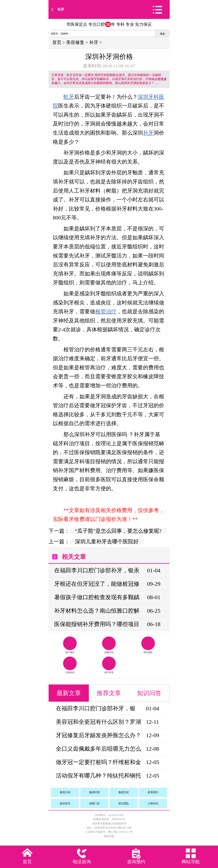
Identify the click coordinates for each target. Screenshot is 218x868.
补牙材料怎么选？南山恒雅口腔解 (97, 611)
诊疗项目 (70, 645)
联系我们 (153, 792)
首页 (57, 42)
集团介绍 (65, 792)
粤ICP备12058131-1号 (120, 832)
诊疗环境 (109, 665)
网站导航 (109, 836)
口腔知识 (70, 665)
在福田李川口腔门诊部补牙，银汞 (97, 570)
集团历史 (124, 792)
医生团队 (148, 645)
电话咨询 (82, 862)
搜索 (162, 34)
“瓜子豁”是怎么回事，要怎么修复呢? (118, 531)
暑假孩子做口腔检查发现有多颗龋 (97, 597)
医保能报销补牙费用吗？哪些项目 (97, 624)
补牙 (61, 9)
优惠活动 (109, 645)
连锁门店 (94, 804)
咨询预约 (136, 862)
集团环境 (94, 792)
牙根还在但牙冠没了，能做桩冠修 (97, 584)
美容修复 (75, 42)
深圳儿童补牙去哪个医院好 (107, 542)
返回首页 (65, 804)
